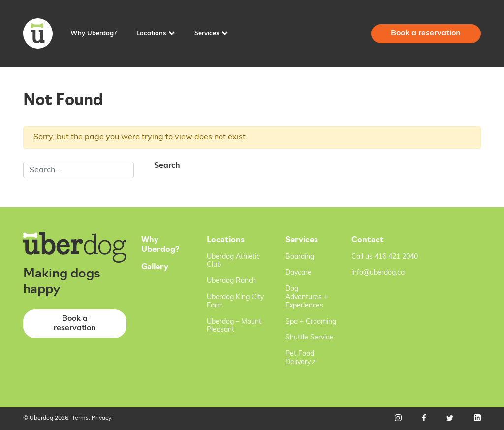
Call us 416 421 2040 (385, 257)
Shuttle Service (309, 338)
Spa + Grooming (311, 322)
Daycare (299, 273)
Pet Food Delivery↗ (301, 358)
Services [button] (207, 34)
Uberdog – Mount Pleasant (234, 326)
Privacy (101, 418)
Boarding (300, 257)
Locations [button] (151, 34)
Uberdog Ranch (231, 281)
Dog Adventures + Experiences (307, 297)
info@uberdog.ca (378, 273)
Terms (80, 418)
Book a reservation (426, 33)
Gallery (155, 267)
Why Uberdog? (94, 34)
